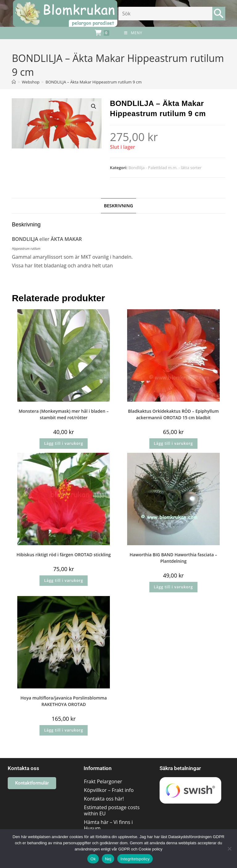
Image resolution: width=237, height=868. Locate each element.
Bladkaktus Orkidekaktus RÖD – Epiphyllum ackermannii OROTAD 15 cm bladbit (173, 414)
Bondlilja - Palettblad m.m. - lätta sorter (165, 168)
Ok (93, 859)
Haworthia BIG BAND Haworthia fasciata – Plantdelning (173, 558)
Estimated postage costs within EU (112, 810)
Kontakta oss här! (104, 799)
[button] (94, 106)
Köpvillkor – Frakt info (109, 790)
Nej (108, 859)
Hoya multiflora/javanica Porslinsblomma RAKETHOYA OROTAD (64, 701)
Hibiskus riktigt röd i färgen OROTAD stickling (64, 555)
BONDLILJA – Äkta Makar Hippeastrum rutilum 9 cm (94, 82)
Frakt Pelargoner (103, 781)
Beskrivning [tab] (119, 206)
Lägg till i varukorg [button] (64, 443)
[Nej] (229, 849)
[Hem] (14, 82)
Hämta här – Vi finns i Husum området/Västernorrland (112, 828)
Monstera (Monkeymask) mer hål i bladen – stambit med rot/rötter (64, 414)
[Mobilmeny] (133, 33)
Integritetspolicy (135, 859)
